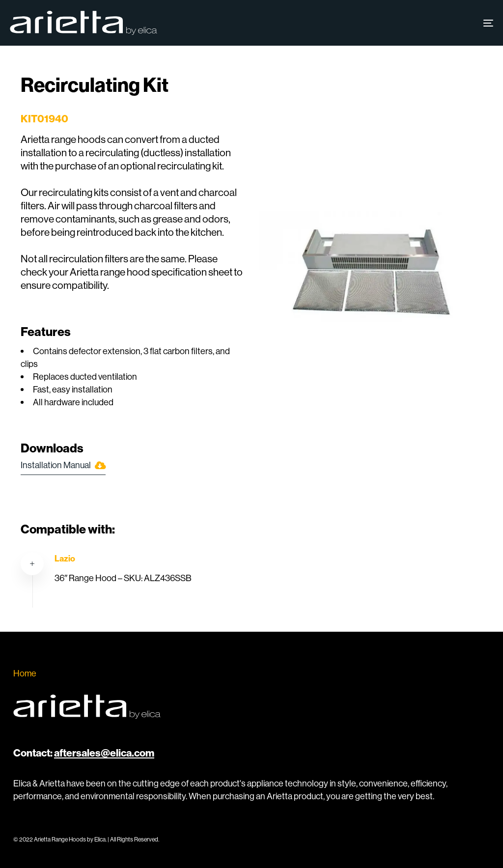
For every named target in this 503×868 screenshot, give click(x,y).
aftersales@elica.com (104, 753)
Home (25, 673)
